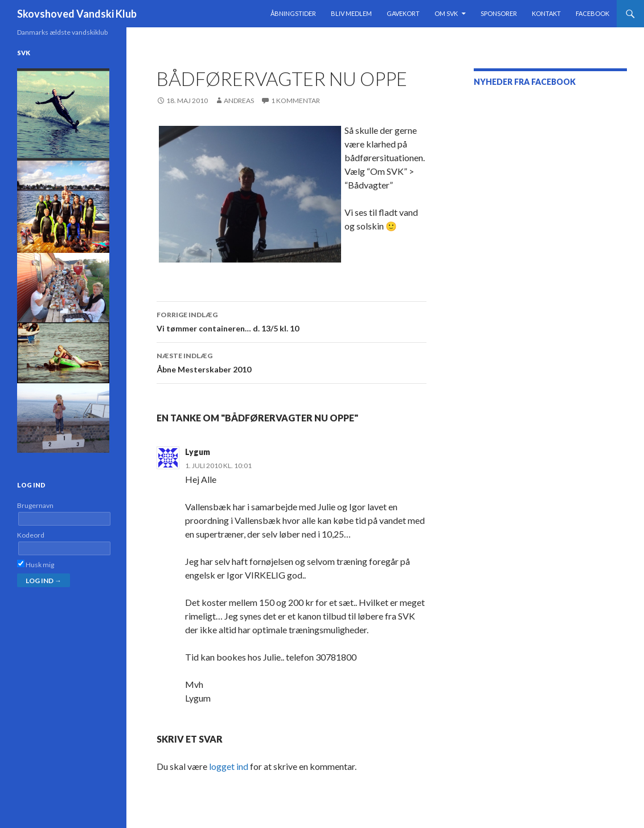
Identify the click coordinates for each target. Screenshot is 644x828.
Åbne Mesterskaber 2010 (292, 362)
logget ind (229, 766)
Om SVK (446, 13)
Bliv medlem (351, 13)
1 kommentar (296, 101)
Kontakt (546, 13)
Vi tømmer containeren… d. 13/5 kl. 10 (292, 321)
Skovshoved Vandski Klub (77, 14)
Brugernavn (35, 505)
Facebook (592, 13)
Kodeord (31, 535)
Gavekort (403, 13)
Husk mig (36, 565)
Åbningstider (293, 13)
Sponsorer (499, 13)
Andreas (239, 101)
